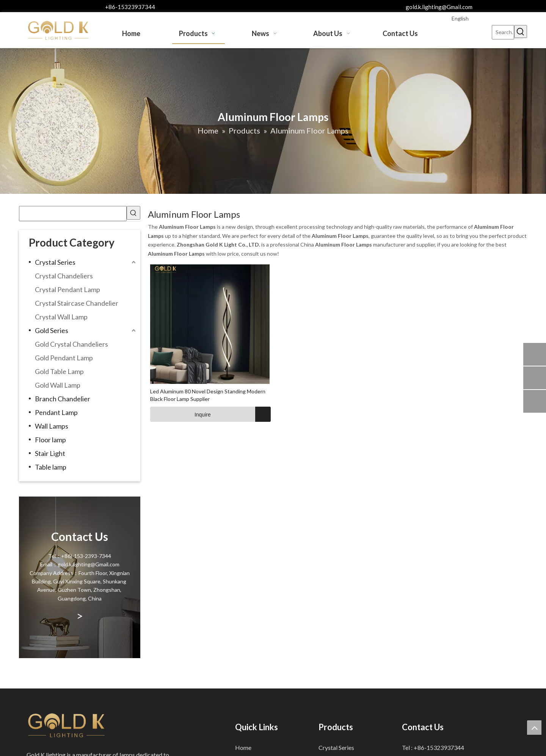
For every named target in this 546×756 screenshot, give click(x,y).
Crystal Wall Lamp (61, 317)
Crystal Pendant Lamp (67, 289)
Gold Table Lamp (59, 371)
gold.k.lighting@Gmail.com (439, 7)
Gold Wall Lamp (58, 385)
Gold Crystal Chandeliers (71, 344)
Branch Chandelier (63, 399)
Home (243, 747)
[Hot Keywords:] (521, 31)
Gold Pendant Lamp (64, 358)
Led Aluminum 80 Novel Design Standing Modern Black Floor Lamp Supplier (208, 395)
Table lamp (51, 467)
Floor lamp (50, 440)
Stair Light (50, 453)
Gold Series (52, 330)
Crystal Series (55, 262)
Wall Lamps (52, 426)
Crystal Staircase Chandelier (77, 303)
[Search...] (503, 32)
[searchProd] (73, 214)
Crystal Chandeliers (64, 276)
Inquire (180, 414)
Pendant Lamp (56, 412)
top (534, 728)
